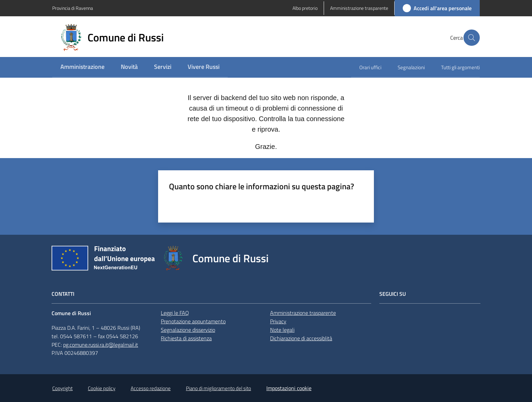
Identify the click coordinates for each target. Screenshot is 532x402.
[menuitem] (82, 67)
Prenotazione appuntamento (193, 321)
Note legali (282, 330)
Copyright (62, 388)
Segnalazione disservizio (188, 330)
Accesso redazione (151, 388)
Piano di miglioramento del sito (218, 388)
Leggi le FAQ (175, 313)
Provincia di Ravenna (73, 8)
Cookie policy (102, 388)
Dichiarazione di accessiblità (301, 338)
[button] (472, 38)
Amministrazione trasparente (303, 313)
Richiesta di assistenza (186, 338)
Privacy (278, 321)
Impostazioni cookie (289, 388)
